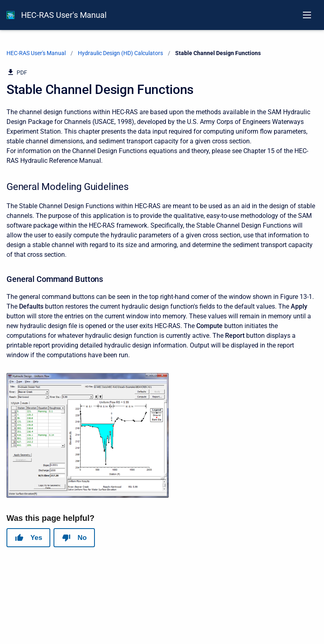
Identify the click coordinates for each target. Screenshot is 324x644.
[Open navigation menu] (307, 15)
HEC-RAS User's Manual (64, 15)
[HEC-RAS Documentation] (11, 15)
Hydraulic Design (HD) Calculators (120, 53)
